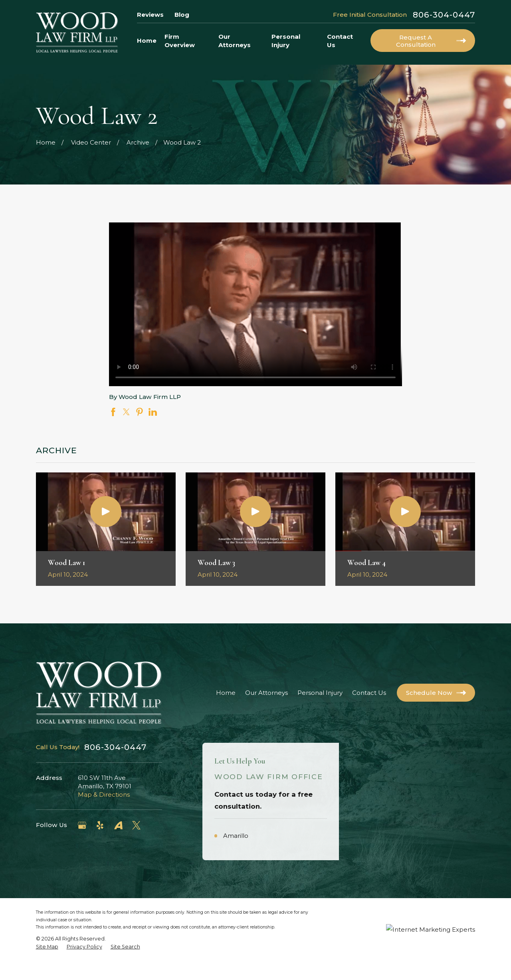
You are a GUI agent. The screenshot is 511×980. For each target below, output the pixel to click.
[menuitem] (47, 966)
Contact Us (369, 693)
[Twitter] (136, 825)
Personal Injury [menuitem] (286, 41)
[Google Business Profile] (82, 825)
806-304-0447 (444, 15)
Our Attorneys (266, 693)
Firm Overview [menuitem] (180, 41)
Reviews (150, 15)
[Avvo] (118, 825)
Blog (182, 15)
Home (226, 693)
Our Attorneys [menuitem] (235, 41)
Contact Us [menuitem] (340, 41)
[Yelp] (100, 825)
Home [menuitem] (147, 41)
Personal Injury (320, 693)
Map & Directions (104, 795)
